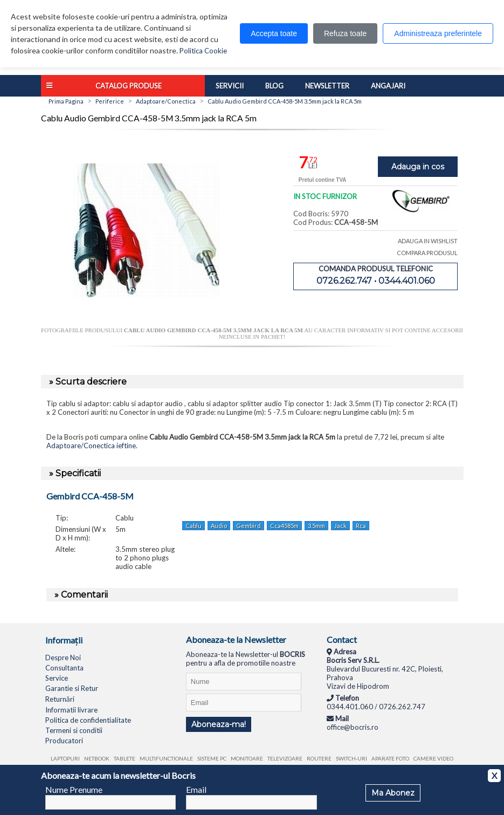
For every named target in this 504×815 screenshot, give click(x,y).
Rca (361, 526)
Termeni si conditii (74, 730)
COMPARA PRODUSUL (427, 253)
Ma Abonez (393, 793)
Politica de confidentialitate (88, 720)
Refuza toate (345, 33)
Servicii (230, 86)
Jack (340, 526)
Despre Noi (63, 658)
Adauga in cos (418, 167)
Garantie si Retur (72, 688)
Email (196, 789)
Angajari (388, 86)
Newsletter (327, 86)
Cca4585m (284, 526)
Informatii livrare (71, 710)
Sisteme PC (212, 758)
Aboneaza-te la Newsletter (236, 639)
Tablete (125, 758)
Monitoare (247, 758)
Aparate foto (390, 758)
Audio (219, 526)
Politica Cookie (203, 51)
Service (57, 678)
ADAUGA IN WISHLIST (428, 241)
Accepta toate (274, 33)
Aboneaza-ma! (219, 724)
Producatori (64, 741)
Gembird (248, 526)
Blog (274, 86)
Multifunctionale (166, 758)
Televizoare (285, 758)
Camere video (433, 758)
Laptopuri (65, 758)
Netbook (97, 758)
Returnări (60, 699)
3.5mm (316, 526)
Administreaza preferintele (438, 33)
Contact (342, 639)
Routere (319, 758)
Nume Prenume (74, 789)
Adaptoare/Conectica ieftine (91, 446)
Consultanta (64, 668)
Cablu (194, 526)
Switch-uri (351, 758)
